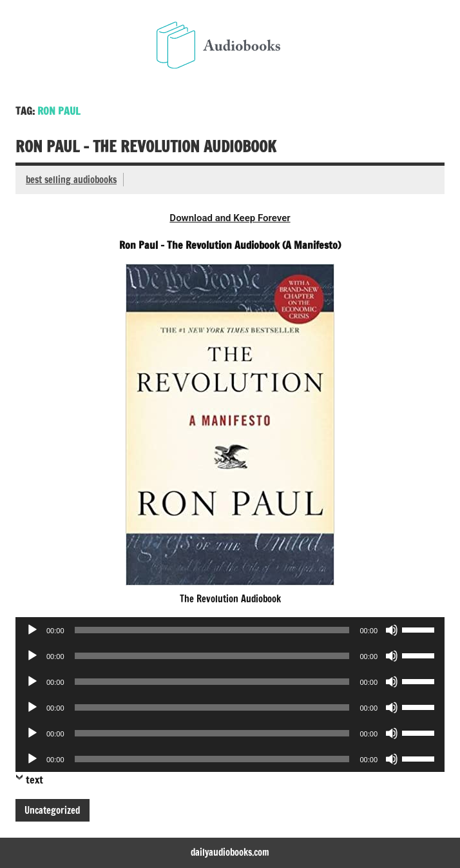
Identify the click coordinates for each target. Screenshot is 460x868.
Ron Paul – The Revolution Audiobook (146, 146)
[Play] (32, 630)
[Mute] (392, 630)
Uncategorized (52, 810)
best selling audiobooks (71, 180)
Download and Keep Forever (230, 218)
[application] (230, 630)
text (34, 780)
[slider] (212, 630)
